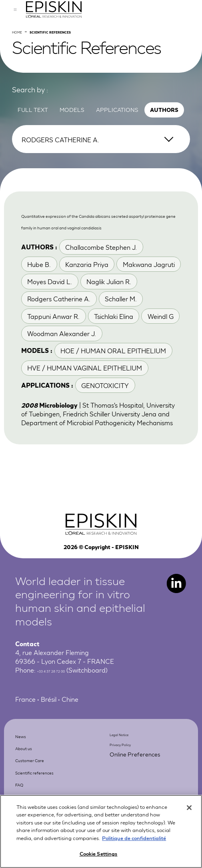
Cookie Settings (99, 855)
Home (22, 58)
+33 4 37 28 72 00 (64, 723)
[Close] (189, 808)
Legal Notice (128, 787)
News (26, 788)
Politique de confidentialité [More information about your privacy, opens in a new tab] (134, 839)
